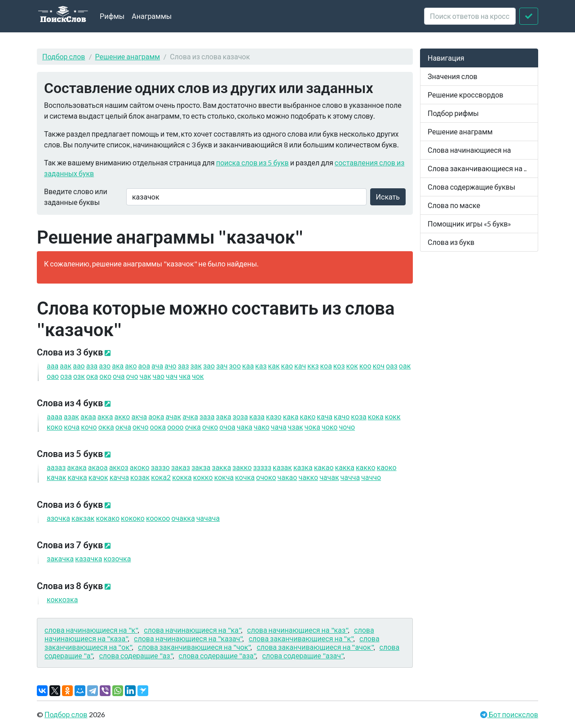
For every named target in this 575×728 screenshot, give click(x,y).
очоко (266, 477)
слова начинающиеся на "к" (91, 630)
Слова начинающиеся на (469, 150)
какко (366, 467)
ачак (173, 416)
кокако (108, 518)
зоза (240, 416)
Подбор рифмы (453, 113)
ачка (190, 416)
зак (196, 366)
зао (209, 366)
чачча (350, 477)
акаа (88, 416)
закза (201, 467)
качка (77, 477)
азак (71, 416)
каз (261, 366)
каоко (387, 467)
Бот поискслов (513, 714)
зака (224, 416)
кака (291, 416)
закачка (60, 558)
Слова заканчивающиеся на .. (477, 168)
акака (77, 467)
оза (66, 376)
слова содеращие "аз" (135, 655)
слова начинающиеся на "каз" (297, 630)
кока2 (161, 477)
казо (274, 416)
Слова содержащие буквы (471, 187)
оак (405, 366)
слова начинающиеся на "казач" (188, 638)
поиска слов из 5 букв (252, 162)
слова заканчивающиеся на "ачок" (315, 647)
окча (123, 427)
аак (66, 366)
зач (222, 366)
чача (279, 427)
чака (245, 427)
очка (193, 427)
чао (159, 376)
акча (139, 416)
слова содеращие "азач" (303, 655)
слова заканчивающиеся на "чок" (194, 647)
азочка (58, 518)
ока (92, 376)
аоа (144, 366)
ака (118, 366)
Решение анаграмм (128, 56)
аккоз (119, 467)
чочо (347, 427)
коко (55, 427)
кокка (182, 477)
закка (222, 467)
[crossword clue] (470, 16)
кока (376, 416)
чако (262, 427)
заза (207, 416)
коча (72, 427)
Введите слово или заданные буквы (76, 197)
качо (342, 416)
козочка (117, 558)
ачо (170, 366)
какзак (83, 518)
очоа (227, 427)
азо (105, 366)
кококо (133, 518)
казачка (88, 558)
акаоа (98, 467)
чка (185, 376)
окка (106, 427)
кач (300, 366)
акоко (140, 467)
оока (158, 427)
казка (303, 467)
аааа (55, 416)
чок (198, 376)
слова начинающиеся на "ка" (192, 630)
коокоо (158, 518)
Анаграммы (152, 16)
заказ (181, 467)
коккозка (62, 599)
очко (210, 427)
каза (257, 416)
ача (157, 366)
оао (53, 376)
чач (172, 376)
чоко (330, 427)
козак (140, 477)
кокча (224, 477)
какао (324, 467)
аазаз (56, 467)
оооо (175, 427)
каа (248, 366)
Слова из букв (451, 242)
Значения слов (453, 76)
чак (146, 376)
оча (119, 376)
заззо (160, 467)
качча (119, 477)
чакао (287, 477)
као (287, 366)
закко (242, 467)
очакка (183, 518)
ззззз (262, 467)
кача (325, 416)
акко (122, 416)
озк (79, 376)
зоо (235, 366)
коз (339, 366)
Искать (388, 197)
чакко (308, 477)
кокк (393, 416)
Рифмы (112, 16)
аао (79, 366)
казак (282, 467)
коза (358, 416)
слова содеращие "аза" (217, 655)
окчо (141, 427)
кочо (89, 427)
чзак (296, 427)
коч (379, 366)
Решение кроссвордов (465, 95)
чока (312, 427)
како (307, 416)
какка (345, 467)
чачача (208, 518)
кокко (203, 477)
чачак (329, 477)
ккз (313, 366)
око (105, 376)
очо (132, 376)
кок (352, 366)
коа (326, 366)
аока (156, 416)
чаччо (371, 477)
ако (131, 366)
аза (92, 366)
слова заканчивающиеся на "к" (301, 638)
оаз (392, 366)
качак (56, 477)
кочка (245, 477)
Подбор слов (64, 56)
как (274, 366)
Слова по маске (454, 205)
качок (98, 477)
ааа (53, 366)
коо (365, 366)
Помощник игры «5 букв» (469, 224)
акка (105, 416)
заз (184, 366)
